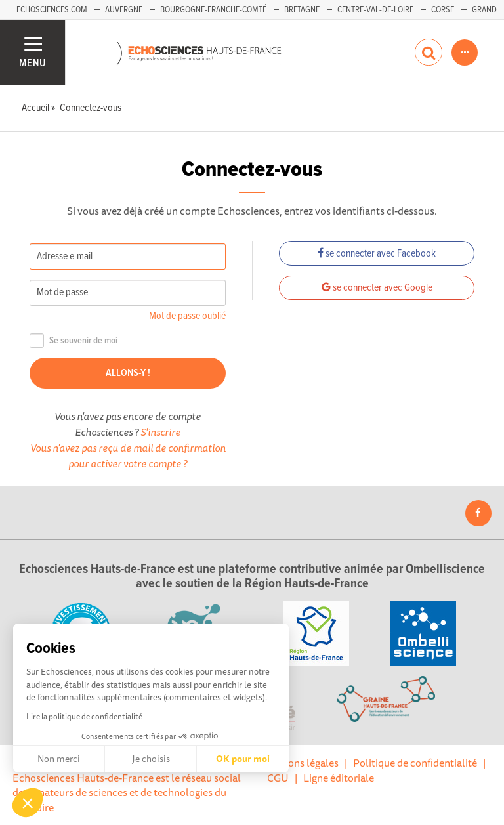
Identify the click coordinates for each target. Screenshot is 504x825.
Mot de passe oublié (187, 316)
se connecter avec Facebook (377, 254)
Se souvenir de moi (73, 341)
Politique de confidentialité (415, 763)
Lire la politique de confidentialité (84, 716)
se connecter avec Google (377, 288)
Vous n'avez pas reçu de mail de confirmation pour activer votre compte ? (128, 455)
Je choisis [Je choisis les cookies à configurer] (151, 759)
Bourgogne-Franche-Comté (213, 10)
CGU (278, 778)
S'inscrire (160, 432)
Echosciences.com (52, 10)
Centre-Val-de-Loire (375, 10)
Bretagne (302, 10)
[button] (28, 803)
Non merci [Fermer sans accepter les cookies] (59, 759)
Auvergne (124, 10)
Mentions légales (300, 763)
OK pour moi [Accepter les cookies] (243, 759)
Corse (443, 10)
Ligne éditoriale (339, 778)
